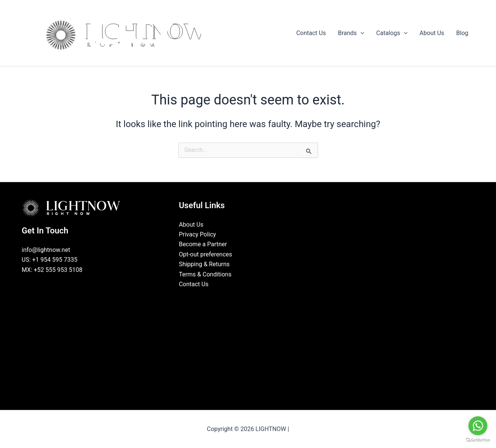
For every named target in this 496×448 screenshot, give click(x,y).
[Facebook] (231, 298)
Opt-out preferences (205, 254)
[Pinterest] (265, 298)
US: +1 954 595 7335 (50, 260)
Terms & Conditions (205, 274)
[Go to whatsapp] (478, 426)
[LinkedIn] (242, 298)
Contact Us (194, 284)
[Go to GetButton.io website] (478, 440)
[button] (361, 33)
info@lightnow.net (46, 250)
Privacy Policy (197, 234)
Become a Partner (203, 244)
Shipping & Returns (204, 264)
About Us (191, 225)
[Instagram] (253, 298)
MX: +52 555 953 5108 (52, 270)
